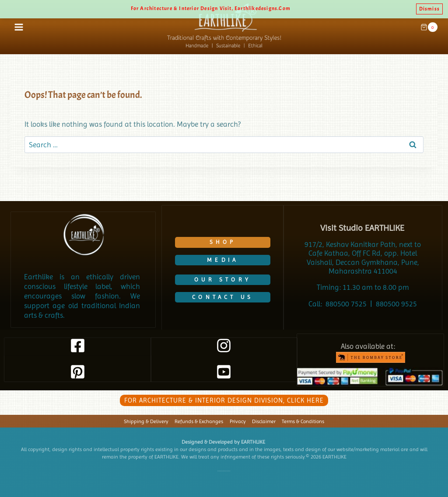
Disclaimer (264, 421)
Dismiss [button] (429, 9)
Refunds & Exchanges (199, 421)
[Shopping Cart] (429, 27)
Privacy (238, 421)
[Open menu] (19, 27)
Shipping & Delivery (146, 421)
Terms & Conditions (303, 421)
